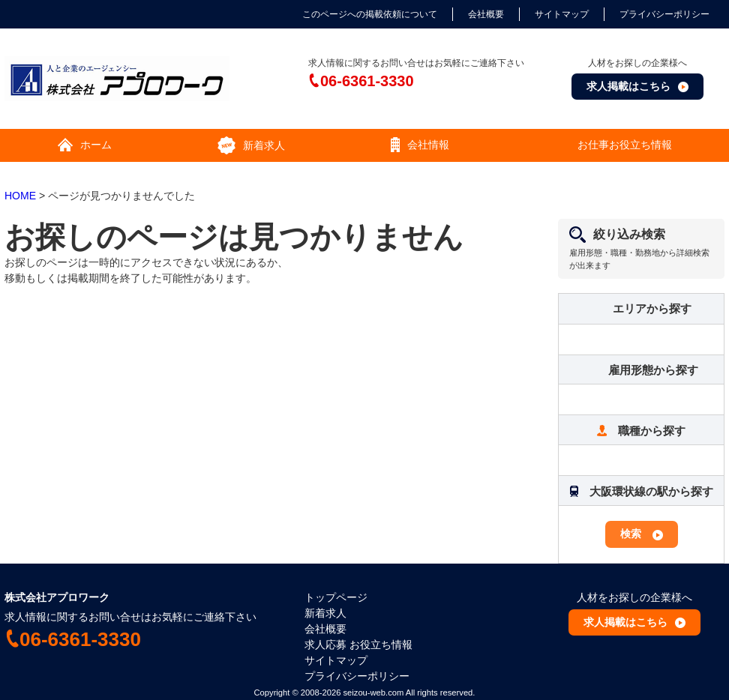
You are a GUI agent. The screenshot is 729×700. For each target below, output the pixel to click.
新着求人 (325, 613)
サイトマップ (562, 14)
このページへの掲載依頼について (370, 14)
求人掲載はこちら (628, 86)
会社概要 (486, 14)
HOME (20, 196)
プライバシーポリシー (664, 14)
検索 (631, 534)
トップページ (336, 597)
